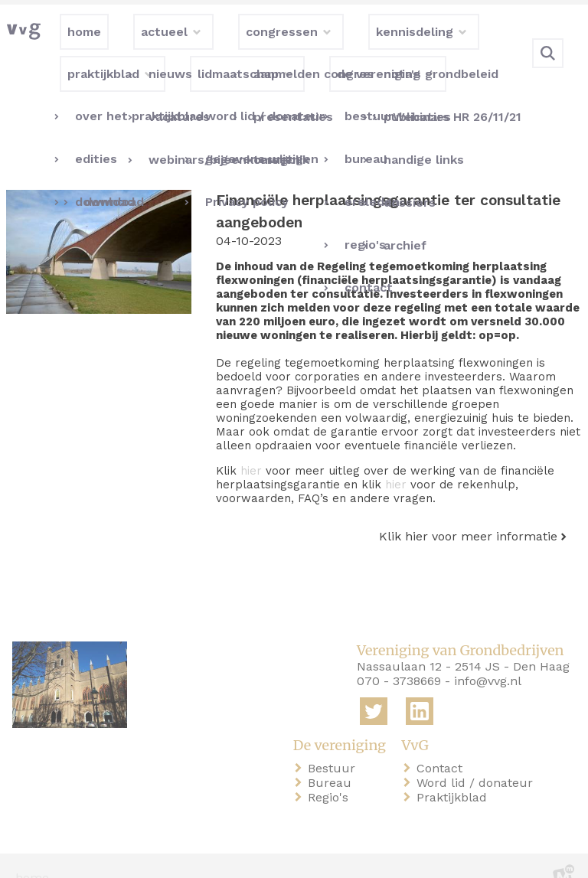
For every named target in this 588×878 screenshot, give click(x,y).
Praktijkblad (455, 773)
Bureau (333, 758)
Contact (443, 744)
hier (251, 446)
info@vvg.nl (488, 657)
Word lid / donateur (478, 758)
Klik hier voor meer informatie (468, 512)
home (32, 854)
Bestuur (335, 744)
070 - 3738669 (399, 657)
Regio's (331, 773)
